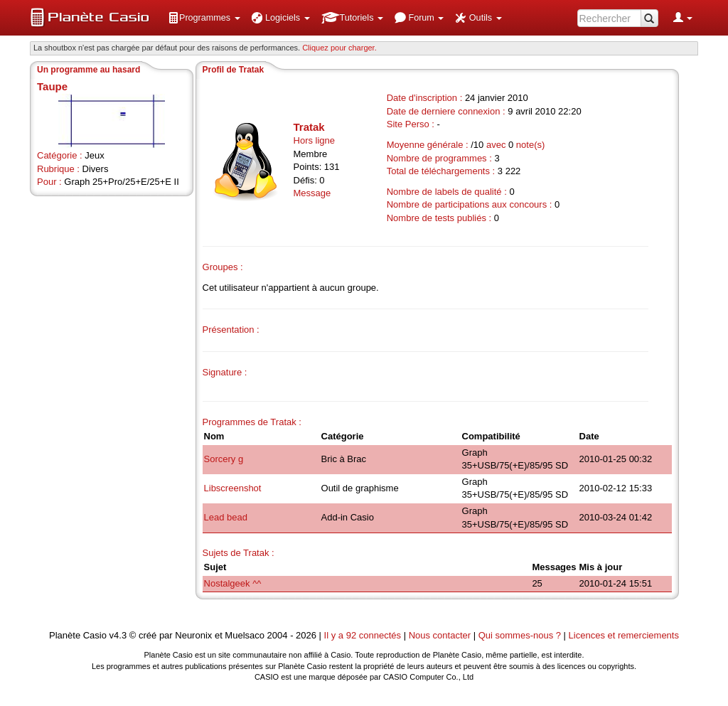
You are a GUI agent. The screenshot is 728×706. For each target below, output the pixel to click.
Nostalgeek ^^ (233, 583)
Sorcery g (224, 459)
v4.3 (118, 635)
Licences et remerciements (624, 635)
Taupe (52, 86)
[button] (204, 18)
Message (312, 193)
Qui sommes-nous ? (520, 635)
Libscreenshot (233, 488)
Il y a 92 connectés (364, 635)
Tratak (309, 127)
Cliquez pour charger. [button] (339, 48)
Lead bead (226, 517)
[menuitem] (204, 18)
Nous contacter (440, 635)
